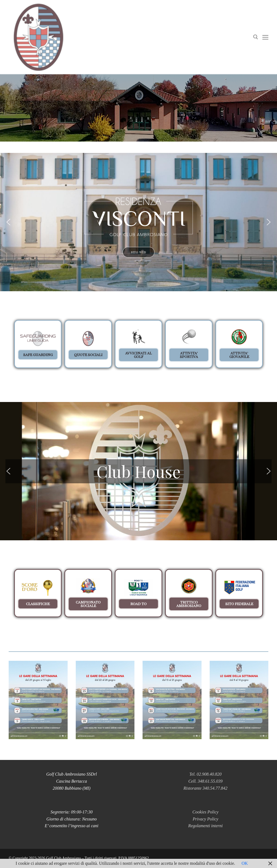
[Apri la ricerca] (256, 37)
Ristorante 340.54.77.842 (205, 788)
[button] (138, 222)
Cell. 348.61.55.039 (205, 781)
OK (245, 863)
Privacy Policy (205, 819)
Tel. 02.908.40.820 (205, 774)
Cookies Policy (205, 812)
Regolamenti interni (206, 826)
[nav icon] (265, 37)
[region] (138, 349)
